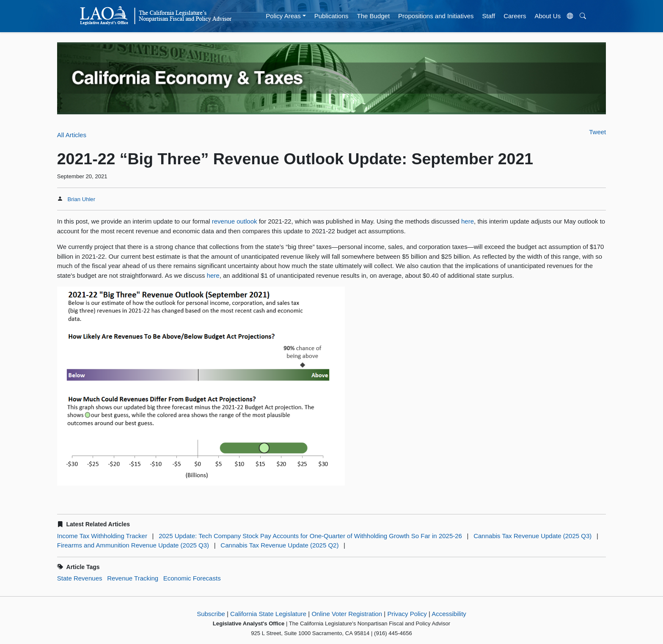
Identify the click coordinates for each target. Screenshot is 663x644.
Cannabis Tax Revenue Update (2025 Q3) (532, 536)
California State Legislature (268, 614)
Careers (515, 16)
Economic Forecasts (192, 578)
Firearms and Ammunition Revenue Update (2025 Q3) (133, 545)
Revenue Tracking (133, 578)
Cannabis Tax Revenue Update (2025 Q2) (279, 545)
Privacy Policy (407, 614)
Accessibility (449, 614)
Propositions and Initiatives (436, 16)
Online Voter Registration (347, 614)
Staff (489, 16)
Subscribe (211, 614)
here (468, 221)
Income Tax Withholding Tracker (102, 536)
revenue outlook (235, 221)
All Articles (72, 135)
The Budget (374, 16)
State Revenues (80, 578)
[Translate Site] (570, 16)
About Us (548, 16)
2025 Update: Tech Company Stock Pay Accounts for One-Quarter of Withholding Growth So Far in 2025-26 (310, 536)
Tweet (597, 132)
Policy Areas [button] (283, 16)
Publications (331, 16)
